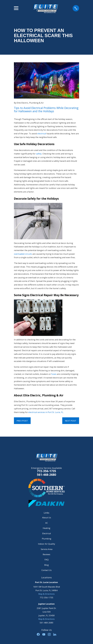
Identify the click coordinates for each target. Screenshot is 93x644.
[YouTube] (44, 634)
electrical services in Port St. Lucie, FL (46, 412)
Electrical (47, 533)
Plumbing (47, 539)
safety (39, 154)
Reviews (46, 554)
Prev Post (22, 421)
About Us (47, 518)
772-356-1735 (46, 471)
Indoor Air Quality (46, 544)
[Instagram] (49, 634)
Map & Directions (46, 594)
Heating (46, 528)
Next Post (71, 421)
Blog (46, 565)
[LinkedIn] (55, 634)
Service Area (47, 549)
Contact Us (46, 570)
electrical (42, 134)
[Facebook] (38, 634)
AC (47, 523)
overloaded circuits (23, 254)
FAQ (47, 560)
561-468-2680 (46, 475)
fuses (54, 374)
